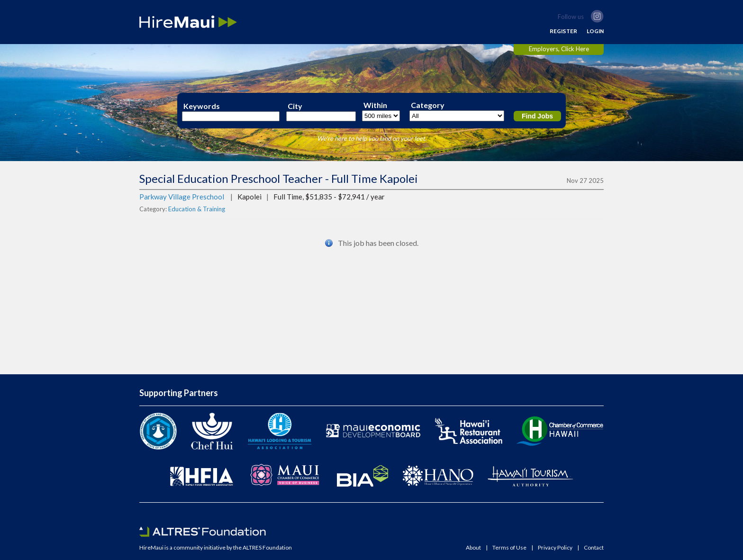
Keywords (202, 106)
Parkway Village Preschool (182, 197)
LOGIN (595, 31)
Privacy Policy (555, 548)
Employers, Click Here (559, 49)
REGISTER (563, 31)
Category (428, 105)
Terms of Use (509, 548)
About (473, 548)
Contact (594, 548)
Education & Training (197, 209)
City (295, 106)
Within (375, 105)
